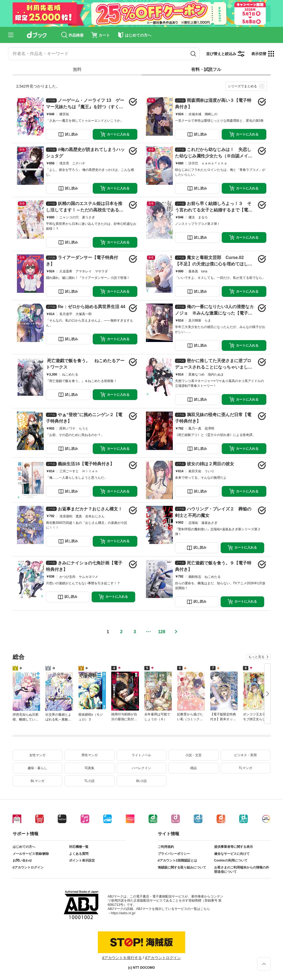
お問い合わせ (22, 860)
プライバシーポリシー (174, 854)
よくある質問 (79, 854)
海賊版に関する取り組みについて (182, 867)
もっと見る (256, 657)
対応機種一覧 (79, 847)
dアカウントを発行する (122, 958)
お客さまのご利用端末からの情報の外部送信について (242, 870)
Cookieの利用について (231, 860)
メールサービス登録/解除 (31, 854)
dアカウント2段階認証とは (177, 860)
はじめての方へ (24, 847)
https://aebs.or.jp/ (123, 913)
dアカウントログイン (28, 867)
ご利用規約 (166, 847)
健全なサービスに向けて (232, 854)
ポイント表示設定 (82, 860)
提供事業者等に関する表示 (234, 847)
